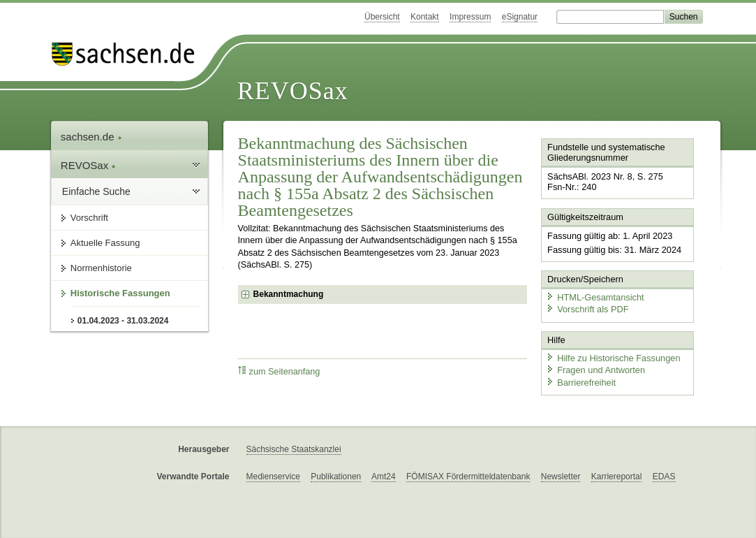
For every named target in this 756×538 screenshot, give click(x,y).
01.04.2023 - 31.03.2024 (123, 321)
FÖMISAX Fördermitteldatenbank (468, 477)
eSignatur (520, 17)
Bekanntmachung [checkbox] (289, 294)
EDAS (664, 477)
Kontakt (425, 17)
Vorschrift (89, 218)
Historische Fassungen (120, 293)
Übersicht (382, 17)
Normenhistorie (101, 268)
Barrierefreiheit (581, 383)
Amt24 (384, 477)
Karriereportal (617, 477)
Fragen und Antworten (595, 370)
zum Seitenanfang (279, 371)
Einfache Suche (96, 191)
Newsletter (561, 477)
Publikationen (336, 477)
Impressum (470, 17)
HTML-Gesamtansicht (595, 297)
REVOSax (293, 91)
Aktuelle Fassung (105, 243)
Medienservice (273, 477)
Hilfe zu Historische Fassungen (613, 358)
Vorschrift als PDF (587, 309)
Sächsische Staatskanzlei (294, 449)
